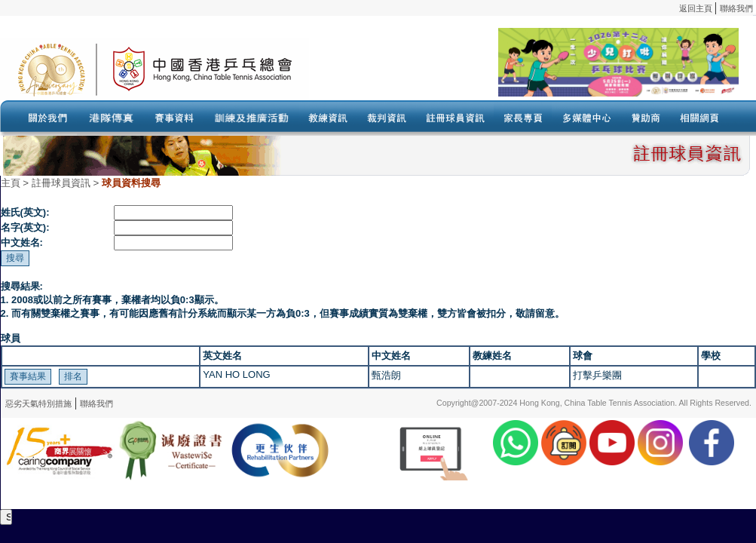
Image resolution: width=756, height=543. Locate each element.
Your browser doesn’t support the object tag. (524, 69)
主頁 (11, 183)
